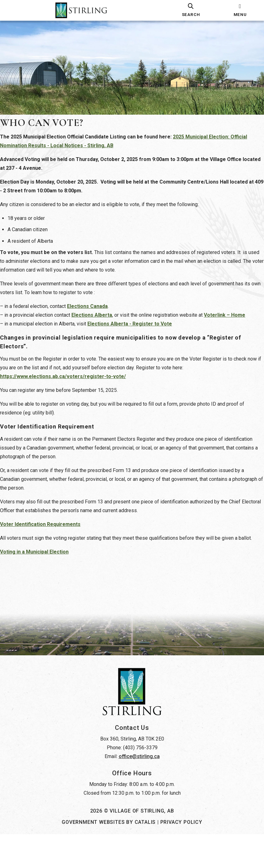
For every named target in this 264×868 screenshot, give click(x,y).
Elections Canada (94, 312)
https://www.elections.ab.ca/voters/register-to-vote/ (69, 383)
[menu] (240, 10)
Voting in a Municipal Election (41, 567)
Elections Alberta (98, 321)
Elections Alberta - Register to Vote (136, 330)
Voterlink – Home (231, 321)
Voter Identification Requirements (47, 530)
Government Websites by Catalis (109, 856)
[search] (191, 10)
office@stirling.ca (139, 790)
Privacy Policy (181, 856)
